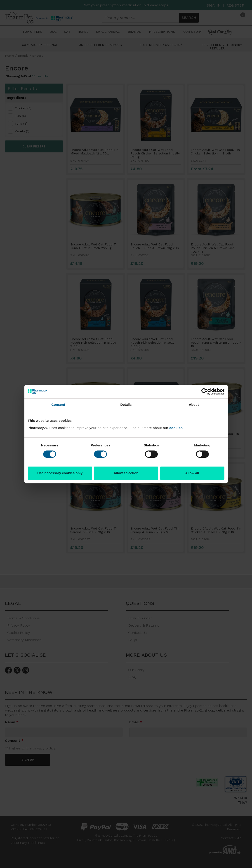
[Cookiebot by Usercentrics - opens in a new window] (205, 392)
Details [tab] (126, 405)
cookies (176, 428)
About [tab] (194, 405)
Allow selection (126, 473)
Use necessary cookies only (60, 473)
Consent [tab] (58, 405)
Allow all (192, 473)
